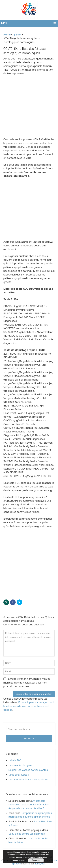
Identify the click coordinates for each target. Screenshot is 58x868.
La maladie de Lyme (20, 765)
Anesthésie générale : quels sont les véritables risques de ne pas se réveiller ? (29, 805)
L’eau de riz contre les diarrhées (27, 834)
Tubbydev (40, 864)
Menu (5, 23)
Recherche (29, 738)
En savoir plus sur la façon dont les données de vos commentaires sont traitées (29, 706)
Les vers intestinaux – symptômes (28, 780)
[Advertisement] (29, 107)
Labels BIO (15, 760)
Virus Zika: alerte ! (19, 775)
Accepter (36, 860)
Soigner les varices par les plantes (28, 770)
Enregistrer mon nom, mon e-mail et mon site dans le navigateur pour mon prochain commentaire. (27, 683)
